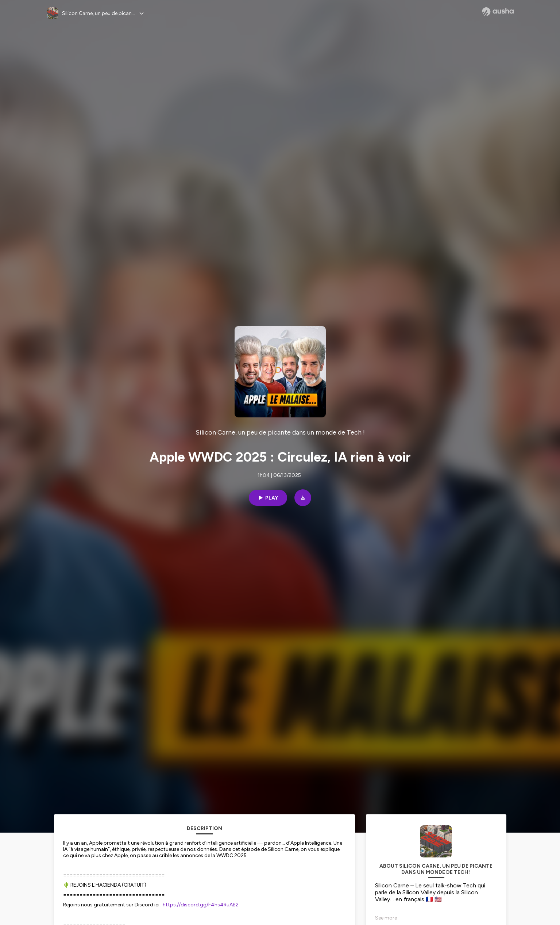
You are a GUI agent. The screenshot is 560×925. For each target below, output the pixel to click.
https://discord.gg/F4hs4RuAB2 (201, 905)
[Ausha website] (498, 12)
